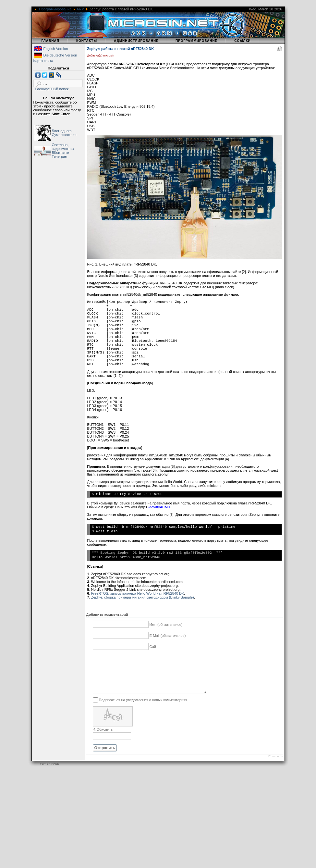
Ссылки (243, 41)
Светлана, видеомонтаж (63, 147)
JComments (275, 764)
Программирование (55, 9)
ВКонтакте (61, 153)
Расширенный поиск (52, 89)
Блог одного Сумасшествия (64, 133)
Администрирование (136, 41)
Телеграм (60, 156)
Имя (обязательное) (166, 625)
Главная (50, 41)
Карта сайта (43, 61)
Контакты (87, 41)
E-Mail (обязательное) (168, 636)
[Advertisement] (158, 823)
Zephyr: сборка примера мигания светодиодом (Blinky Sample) (143, 597)
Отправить (105, 756)
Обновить (105, 737)
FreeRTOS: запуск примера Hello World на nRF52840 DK (138, 593)
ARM (80, 9)
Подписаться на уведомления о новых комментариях (143, 707)
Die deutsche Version (60, 55)
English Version (56, 49)
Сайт (154, 647)
